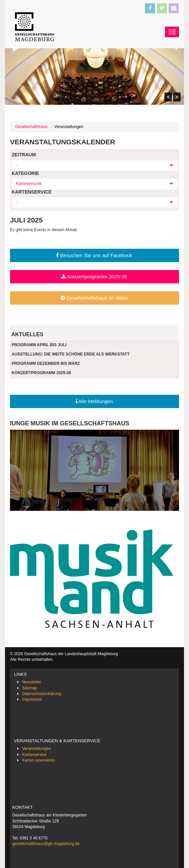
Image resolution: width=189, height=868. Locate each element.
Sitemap (29, 688)
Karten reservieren (38, 760)
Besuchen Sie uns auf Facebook (94, 255)
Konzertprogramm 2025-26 (94, 277)
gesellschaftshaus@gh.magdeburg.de (46, 844)
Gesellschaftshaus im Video (94, 298)
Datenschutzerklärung (41, 694)
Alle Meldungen (94, 401)
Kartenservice (34, 755)
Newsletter (31, 682)
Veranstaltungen (36, 749)
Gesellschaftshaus (31, 127)
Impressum (32, 699)
